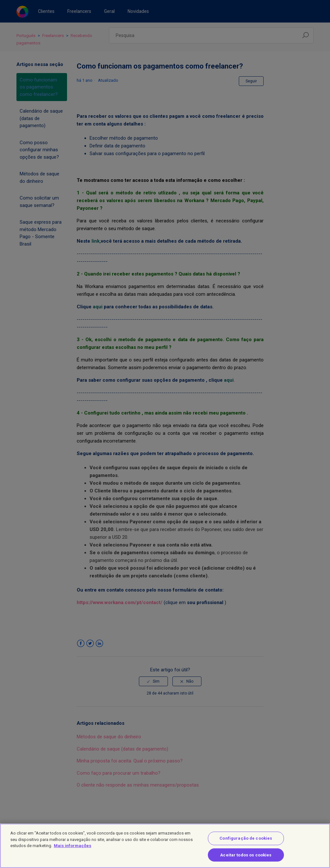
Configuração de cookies (246, 843)
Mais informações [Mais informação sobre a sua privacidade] (73, 850)
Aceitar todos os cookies (246, 859)
